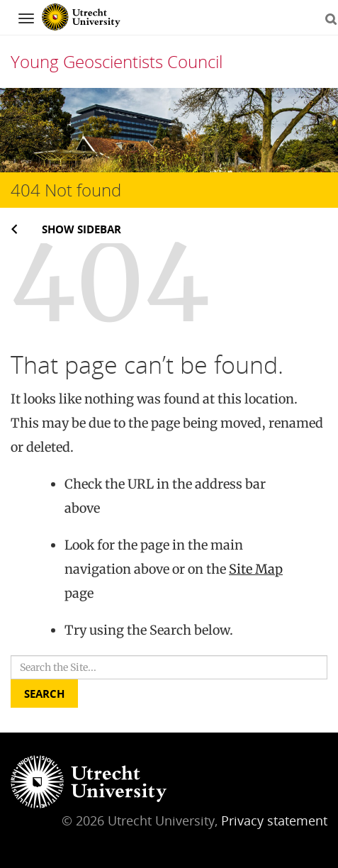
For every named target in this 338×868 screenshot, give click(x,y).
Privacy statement (274, 820)
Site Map (256, 569)
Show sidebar (81, 229)
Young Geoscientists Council (117, 61)
